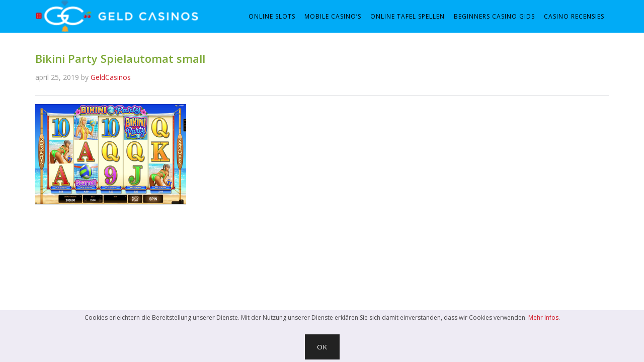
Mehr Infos (543, 318)
